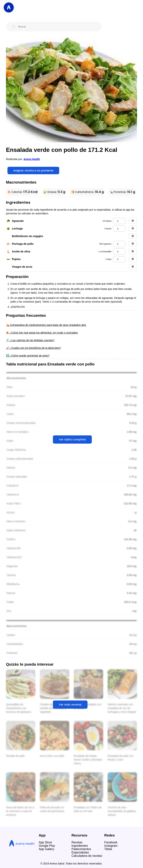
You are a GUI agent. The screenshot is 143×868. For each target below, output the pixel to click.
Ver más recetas (70, 705)
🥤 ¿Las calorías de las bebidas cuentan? (30, 340)
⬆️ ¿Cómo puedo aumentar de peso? (28, 356)
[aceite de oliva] (119, 252)
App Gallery (47, 849)
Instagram (111, 846)
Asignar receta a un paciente (33, 171)
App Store (45, 842)
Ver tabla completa (72, 440)
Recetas (77, 842)
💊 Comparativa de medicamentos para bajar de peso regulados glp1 (46, 325)
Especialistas (80, 852)
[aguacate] (119, 221)
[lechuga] (119, 229)
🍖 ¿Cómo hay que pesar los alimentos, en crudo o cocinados (42, 333)
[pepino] (119, 259)
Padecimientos (81, 849)
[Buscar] (57, 26)
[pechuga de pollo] (119, 244)
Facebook (111, 842)
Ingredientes (80, 846)
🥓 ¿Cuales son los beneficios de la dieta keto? (33, 348)
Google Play (47, 846)
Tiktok (108, 849)
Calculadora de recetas (87, 856)
